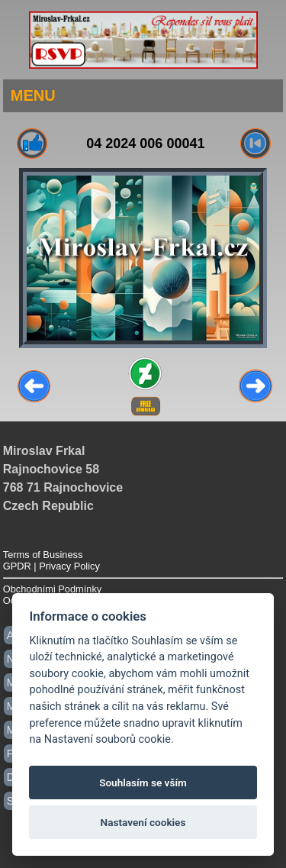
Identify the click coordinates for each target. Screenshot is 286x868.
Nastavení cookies (143, 822)
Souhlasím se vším (143, 782)
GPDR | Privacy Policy (51, 566)
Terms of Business (43, 555)
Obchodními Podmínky (52, 589)
